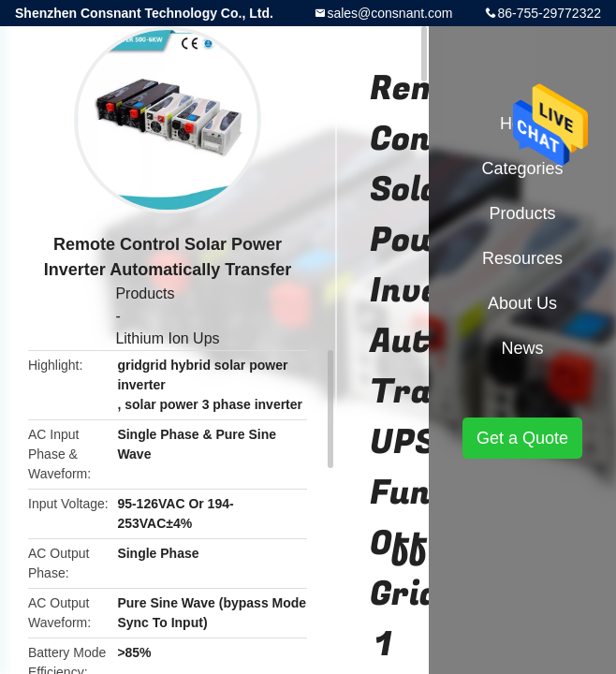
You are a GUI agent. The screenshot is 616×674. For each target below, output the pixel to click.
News (522, 348)
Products (145, 293)
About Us (522, 303)
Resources (522, 258)
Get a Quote (522, 438)
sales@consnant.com (389, 13)
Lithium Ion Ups (167, 338)
